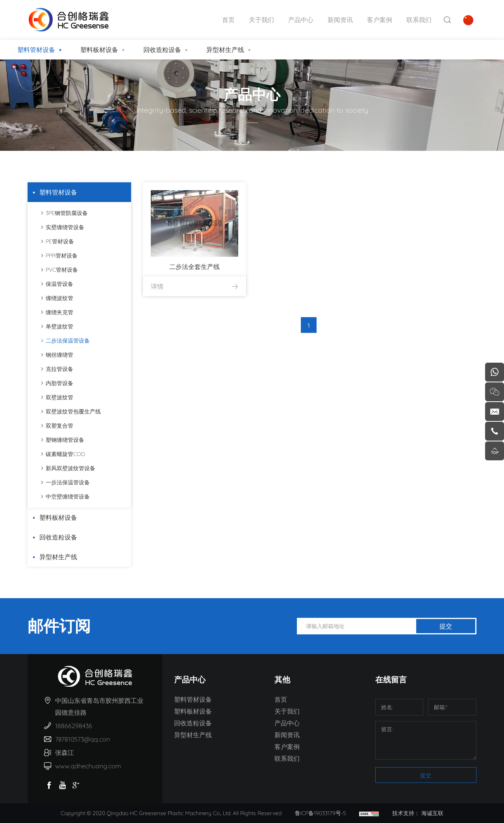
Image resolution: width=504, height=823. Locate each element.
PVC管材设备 (61, 270)
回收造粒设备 (162, 50)
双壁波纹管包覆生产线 (72, 411)
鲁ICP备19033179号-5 (320, 813)
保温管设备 (58, 284)
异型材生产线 (225, 50)
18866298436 (74, 726)
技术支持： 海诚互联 (418, 813)
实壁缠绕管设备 (64, 227)
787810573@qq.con (82, 739)
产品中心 (301, 20)
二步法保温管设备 (67, 341)
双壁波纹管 (58, 397)
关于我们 (261, 20)
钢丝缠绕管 (58, 355)
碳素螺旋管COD (64, 454)
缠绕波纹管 (58, 298)
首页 (228, 20)
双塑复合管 (58, 426)
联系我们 (419, 20)
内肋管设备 (58, 383)
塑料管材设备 (36, 50)
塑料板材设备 (99, 50)
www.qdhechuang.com (88, 766)
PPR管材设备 (60, 256)
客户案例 (380, 20)
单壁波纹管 (58, 326)
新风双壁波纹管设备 (69, 468)
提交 (446, 626)
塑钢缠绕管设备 (64, 440)
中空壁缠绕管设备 (67, 497)
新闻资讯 (340, 20)
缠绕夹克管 (58, 312)
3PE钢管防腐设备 (66, 213)
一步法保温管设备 (67, 482)
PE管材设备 (59, 241)
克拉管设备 (58, 369)
